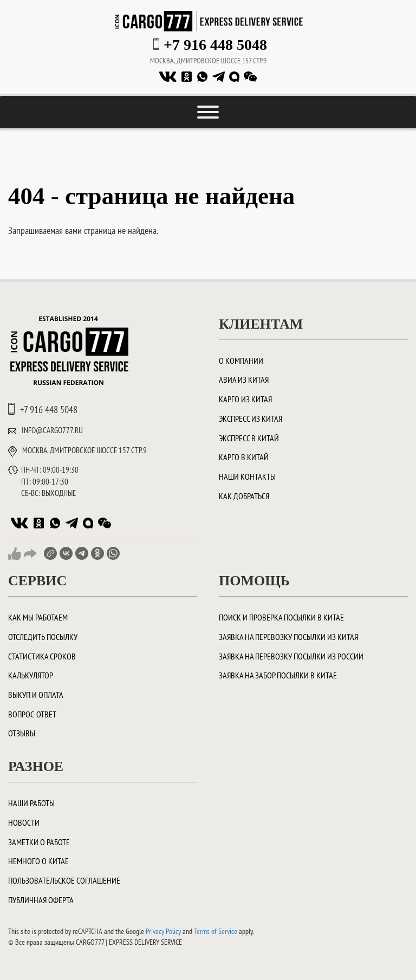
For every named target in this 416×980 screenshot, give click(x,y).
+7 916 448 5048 (215, 45)
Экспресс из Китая (251, 419)
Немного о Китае (38, 861)
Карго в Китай (244, 457)
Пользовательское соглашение (64, 880)
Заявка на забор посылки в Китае (278, 675)
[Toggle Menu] (208, 112)
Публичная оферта (41, 900)
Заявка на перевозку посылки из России (291, 656)
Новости (24, 822)
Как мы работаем (38, 617)
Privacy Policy (163, 931)
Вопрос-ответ (32, 714)
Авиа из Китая (244, 380)
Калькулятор (31, 675)
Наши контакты (247, 476)
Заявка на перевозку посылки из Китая (288, 637)
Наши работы (31, 803)
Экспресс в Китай (249, 438)
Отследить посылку (43, 637)
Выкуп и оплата (36, 695)
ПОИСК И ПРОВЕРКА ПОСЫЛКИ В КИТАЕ (281, 617)
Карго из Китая (245, 399)
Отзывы (22, 733)
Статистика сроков (42, 656)
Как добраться (244, 496)
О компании (241, 361)
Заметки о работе (39, 842)
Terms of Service (216, 931)
